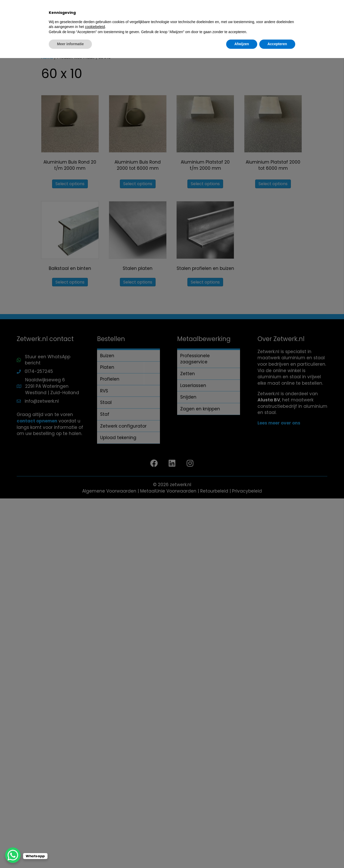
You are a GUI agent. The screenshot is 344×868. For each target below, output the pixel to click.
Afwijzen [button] (242, 854)
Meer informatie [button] (70, 854)
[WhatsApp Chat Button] (13, 855)
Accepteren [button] (277, 854)
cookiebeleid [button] (95, 837)
